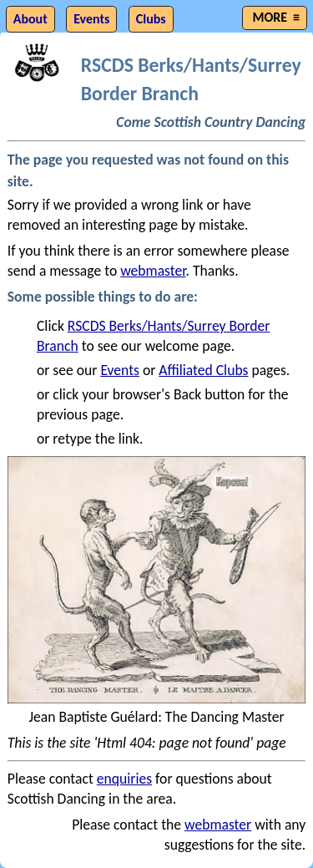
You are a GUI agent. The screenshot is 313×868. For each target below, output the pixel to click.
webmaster (153, 271)
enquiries (124, 779)
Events (120, 370)
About (30, 19)
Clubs (151, 19)
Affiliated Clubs (203, 370)
